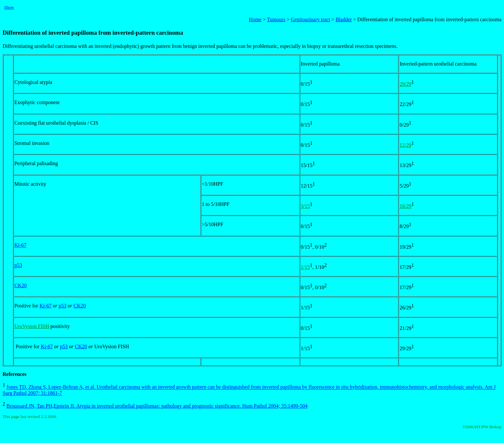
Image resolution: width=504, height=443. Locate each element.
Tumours (276, 19)
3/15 (305, 206)
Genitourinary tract (310, 19)
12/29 (405, 145)
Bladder (344, 19)
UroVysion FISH (32, 326)
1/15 (305, 267)
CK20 (21, 285)
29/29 (405, 84)
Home (255, 19)
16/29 (405, 206)
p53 (18, 265)
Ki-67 (20, 245)
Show (9, 7)
